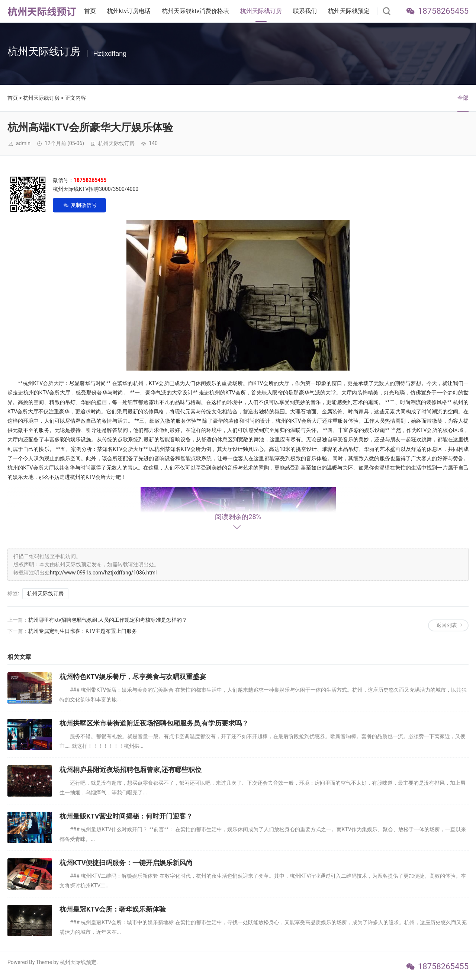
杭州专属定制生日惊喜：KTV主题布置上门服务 (83, 631)
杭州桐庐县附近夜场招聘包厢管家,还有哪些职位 (131, 770)
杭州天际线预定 (349, 11)
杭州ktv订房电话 (129, 11)
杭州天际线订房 (261, 11)
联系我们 (305, 11)
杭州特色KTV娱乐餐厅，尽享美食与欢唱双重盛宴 (133, 677)
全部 (463, 98)
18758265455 (443, 11)
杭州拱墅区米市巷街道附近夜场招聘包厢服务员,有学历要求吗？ (154, 723)
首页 (90, 11)
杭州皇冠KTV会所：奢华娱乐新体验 (113, 909)
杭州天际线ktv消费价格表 (195, 11)
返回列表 (447, 625)
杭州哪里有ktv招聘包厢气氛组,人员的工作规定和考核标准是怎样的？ (108, 620)
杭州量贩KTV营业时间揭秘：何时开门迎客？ (126, 816)
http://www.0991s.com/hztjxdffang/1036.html (103, 573)
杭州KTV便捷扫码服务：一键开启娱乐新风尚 (126, 863)
